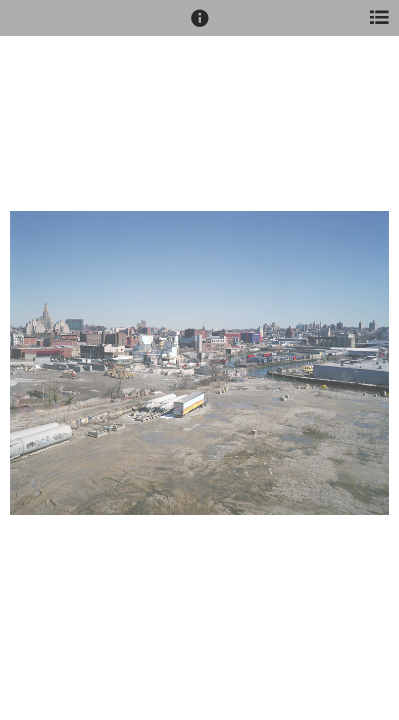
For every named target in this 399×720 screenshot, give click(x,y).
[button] (200, 27)
